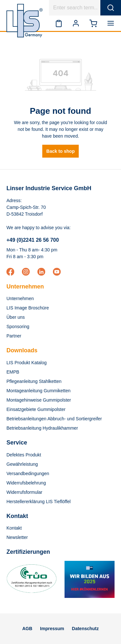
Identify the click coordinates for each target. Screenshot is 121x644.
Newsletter (17, 537)
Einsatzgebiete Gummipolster (36, 409)
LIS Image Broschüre (28, 308)
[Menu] (112, 23)
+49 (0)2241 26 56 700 (33, 240)
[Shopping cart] (93, 23)
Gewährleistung (22, 464)
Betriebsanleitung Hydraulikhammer (42, 428)
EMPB (13, 372)
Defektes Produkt (24, 455)
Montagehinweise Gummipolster (39, 400)
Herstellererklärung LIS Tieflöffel (39, 502)
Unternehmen (25, 287)
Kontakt (14, 528)
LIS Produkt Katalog (27, 363)
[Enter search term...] (75, 8)
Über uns (16, 317)
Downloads (22, 350)
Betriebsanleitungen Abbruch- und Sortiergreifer (54, 419)
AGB (27, 629)
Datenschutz (85, 629)
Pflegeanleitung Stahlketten (34, 381)
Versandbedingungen (28, 473)
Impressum (52, 629)
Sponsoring (18, 327)
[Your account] (76, 23)
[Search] (111, 8)
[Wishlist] (59, 23)
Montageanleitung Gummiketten (38, 391)
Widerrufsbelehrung (26, 483)
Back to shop (61, 151)
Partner (14, 336)
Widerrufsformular (24, 492)
